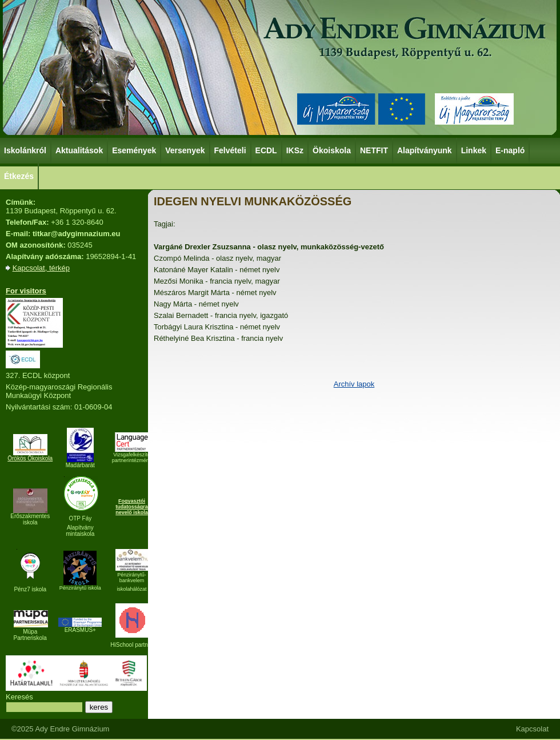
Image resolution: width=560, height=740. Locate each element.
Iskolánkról (26, 150)
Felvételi (230, 150)
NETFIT (374, 150)
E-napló (510, 150)
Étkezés (19, 176)
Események (135, 150)
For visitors (26, 291)
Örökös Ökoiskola (30, 458)
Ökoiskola (332, 150)
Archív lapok (354, 384)
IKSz (295, 150)
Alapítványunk (425, 150)
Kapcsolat (532, 729)
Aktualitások (79, 150)
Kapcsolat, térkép (41, 268)
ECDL (267, 150)
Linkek (474, 150)
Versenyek (185, 150)
